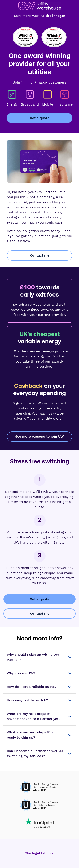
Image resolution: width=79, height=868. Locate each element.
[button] (39, 657)
